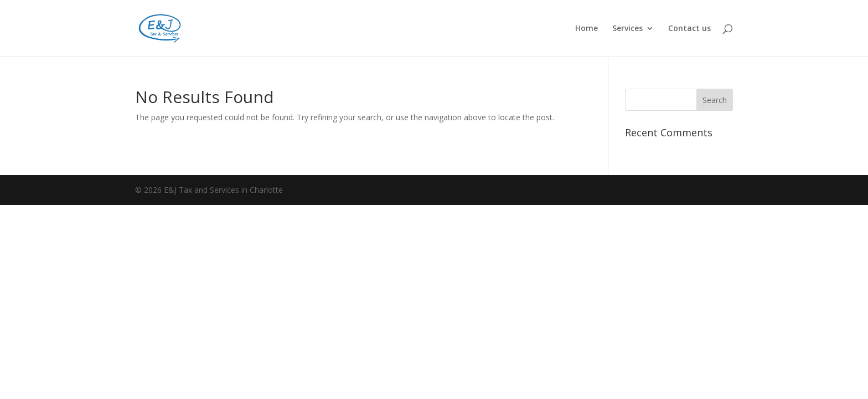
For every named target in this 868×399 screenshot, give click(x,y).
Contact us (689, 29)
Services (627, 29)
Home (587, 29)
